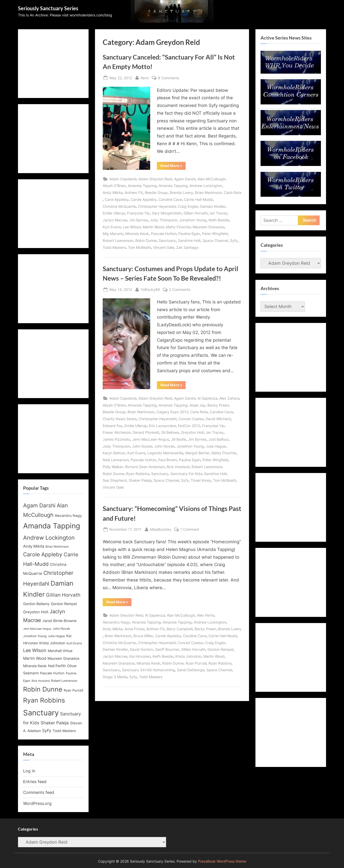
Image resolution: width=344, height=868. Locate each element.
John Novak (164, 446)
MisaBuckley (161, 529)
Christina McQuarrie (119, 206)
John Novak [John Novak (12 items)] (61, 629)
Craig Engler (188, 206)
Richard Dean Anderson (145, 467)
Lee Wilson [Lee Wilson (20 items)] (35, 650)
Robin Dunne (146, 240)
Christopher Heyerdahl (157, 206)
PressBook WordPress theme (222, 861)
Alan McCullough (211, 179)
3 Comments (180, 289)
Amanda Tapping (142, 186)
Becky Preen (218, 405)
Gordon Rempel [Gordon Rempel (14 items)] (64, 604)
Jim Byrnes (139, 220)
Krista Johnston (188, 656)
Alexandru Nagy (116, 622)
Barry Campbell (180, 629)
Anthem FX (134, 193)
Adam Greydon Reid (155, 179)
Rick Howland (178, 467)
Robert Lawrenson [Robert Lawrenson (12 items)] (64, 681)
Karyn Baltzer (114, 453)
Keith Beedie (219, 220)
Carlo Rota (233, 193)
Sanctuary (167, 240)
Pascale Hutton (164, 234)
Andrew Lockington (206, 186)
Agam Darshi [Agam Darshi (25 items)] (39, 505)
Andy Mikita (113, 193)
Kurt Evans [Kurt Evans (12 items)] (74, 643)
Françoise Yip (138, 213)
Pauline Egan (189, 234)
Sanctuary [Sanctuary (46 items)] (41, 713)
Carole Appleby (144, 199)
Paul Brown (168, 460)
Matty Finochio (178, 227)
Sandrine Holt (189, 240)
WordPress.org (37, 803)
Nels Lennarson (116, 460)
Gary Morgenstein (167, 213)
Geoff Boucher (167, 649)
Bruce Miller (143, 636)
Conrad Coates (191, 419)
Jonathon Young (193, 220)
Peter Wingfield (215, 234)
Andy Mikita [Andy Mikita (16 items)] (34, 546)
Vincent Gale (164, 247)
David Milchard (218, 419)
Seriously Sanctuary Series (48, 8)
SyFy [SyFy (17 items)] (47, 731)
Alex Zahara (229, 398)
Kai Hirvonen (140, 656)
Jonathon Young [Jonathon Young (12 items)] (35, 636)
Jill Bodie (178, 439)
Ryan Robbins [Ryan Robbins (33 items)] (44, 700)
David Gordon (141, 649)
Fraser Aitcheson (117, 432)
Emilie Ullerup (114, 213)
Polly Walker (113, 467)
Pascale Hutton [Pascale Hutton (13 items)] (52, 673)
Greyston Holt (192, 432)
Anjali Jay (197, 405)
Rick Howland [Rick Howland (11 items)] (41, 681)
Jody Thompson (164, 220)
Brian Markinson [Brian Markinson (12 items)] (57, 547)
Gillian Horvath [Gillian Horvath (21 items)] (63, 595)
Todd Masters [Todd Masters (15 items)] (64, 731)
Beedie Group (156, 193)
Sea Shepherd (115, 480)
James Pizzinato (116, 439)
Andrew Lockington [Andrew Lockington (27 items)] (49, 537)
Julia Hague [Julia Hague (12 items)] (56, 636)
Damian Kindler (213, 206)
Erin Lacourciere (162, 426)
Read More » (173, 166)
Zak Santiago (187, 247)
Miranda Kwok (137, 234)
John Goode (142, 446)
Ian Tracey (219, 213)
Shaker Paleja (140, 480)
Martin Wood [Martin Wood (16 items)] (35, 658)
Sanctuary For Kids (186, 474)
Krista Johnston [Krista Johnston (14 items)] (52, 643)
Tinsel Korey (201, 480)
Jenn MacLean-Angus (151, 439)
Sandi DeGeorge (191, 670)
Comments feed (39, 792)
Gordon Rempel (220, 649)
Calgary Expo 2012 (172, 412)
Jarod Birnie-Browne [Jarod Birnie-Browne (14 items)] (59, 621)
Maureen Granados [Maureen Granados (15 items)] (63, 658)
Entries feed (35, 782)
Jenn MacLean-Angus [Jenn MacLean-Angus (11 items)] (37, 629)
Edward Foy (113, 426)
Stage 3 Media (115, 677)
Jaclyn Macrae (115, 220)
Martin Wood (153, 227)
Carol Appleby (117, 199)
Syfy (234, 240)
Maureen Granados (208, 227)
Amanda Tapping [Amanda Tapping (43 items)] (52, 526)
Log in (29, 771)
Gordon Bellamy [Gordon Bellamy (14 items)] (36, 604)
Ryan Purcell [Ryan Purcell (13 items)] (73, 690)
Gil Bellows (170, 432)
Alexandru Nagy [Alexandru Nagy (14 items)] (68, 516)
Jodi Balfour (218, 439)
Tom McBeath (139, 247)
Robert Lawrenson (118, 240)
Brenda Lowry (181, 193)
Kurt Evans (112, 227)
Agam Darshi (185, 179)
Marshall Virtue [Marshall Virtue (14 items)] (60, 651)
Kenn (145, 77)
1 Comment (190, 529)
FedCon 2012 (189, 426)
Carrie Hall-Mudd (198, 199)
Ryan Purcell (196, 663)
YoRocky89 (150, 289)
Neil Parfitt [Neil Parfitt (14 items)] (57, 666)
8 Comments (169, 78)
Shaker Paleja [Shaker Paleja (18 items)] (55, 723)
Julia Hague (216, 446)
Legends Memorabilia (165, 453)
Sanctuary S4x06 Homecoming (148, 670)
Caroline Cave (170, 199)
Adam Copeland (123, 179)
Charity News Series (120, 419)
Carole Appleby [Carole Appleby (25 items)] (43, 554)
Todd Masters (114, 247)
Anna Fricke (134, 629)
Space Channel (215, 240)
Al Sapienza (207, 398)
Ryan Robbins (138, 474)
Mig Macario (113, 234)
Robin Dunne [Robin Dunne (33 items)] (43, 689)
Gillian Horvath (196, 213)
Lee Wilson (132, 227)
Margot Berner (197, 453)
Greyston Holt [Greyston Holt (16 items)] (36, 612)
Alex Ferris (206, 615)
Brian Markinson (208, 193)
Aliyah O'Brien (114, 186)
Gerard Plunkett (146, 432)
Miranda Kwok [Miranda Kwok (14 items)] (35, 666)
